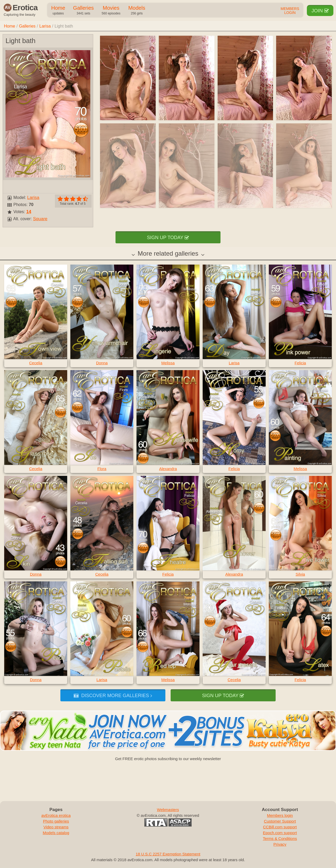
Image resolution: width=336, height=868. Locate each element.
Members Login (290, 11)
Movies (111, 10)
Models (137, 10)
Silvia (300, 574)
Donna (102, 363)
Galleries (83, 10)
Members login (280, 815)
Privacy (280, 844)
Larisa (45, 26)
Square (40, 219)
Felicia (300, 363)
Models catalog (56, 833)
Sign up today (168, 238)
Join (320, 11)
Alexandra (168, 469)
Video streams (56, 827)
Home (58, 10)
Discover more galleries (113, 696)
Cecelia (36, 363)
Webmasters (168, 810)
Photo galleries (56, 821)
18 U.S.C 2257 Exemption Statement (168, 854)
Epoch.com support (280, 833)
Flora (102, 469)
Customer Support (280, 821)
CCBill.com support (280, 827)
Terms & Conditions (280, 838)
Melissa (168, 363)
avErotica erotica (56, 815)
